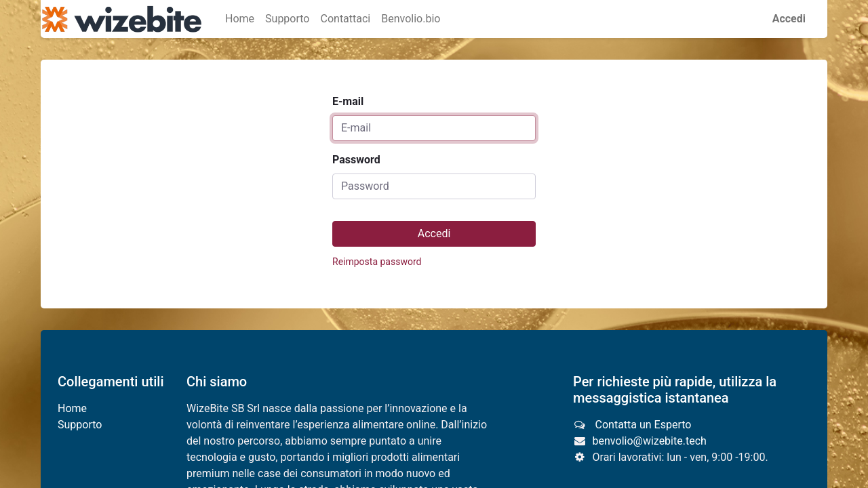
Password (356, 160)
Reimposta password (377, 262)
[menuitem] (240, 19)
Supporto (80, 425)
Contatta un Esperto (642, 425)
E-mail (348, 101)
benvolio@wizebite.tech (650, 441)
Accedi (789, 19)
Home (72, 408)
